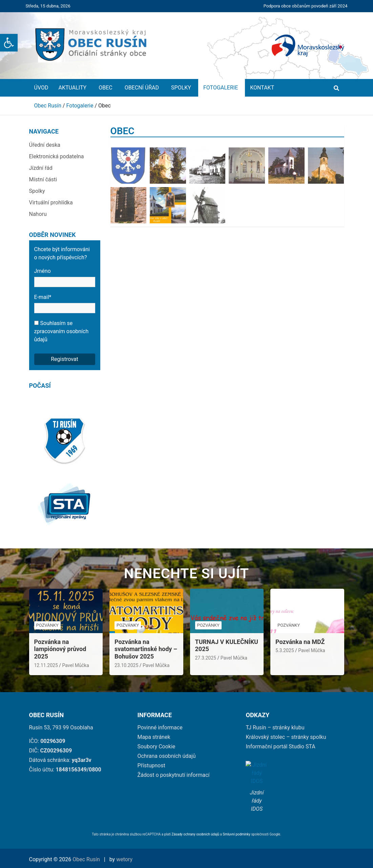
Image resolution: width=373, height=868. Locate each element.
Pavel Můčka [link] (76, 665)
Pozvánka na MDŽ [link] (300, 642)
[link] (9, 43)
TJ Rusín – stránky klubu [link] (275, 728)
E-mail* (65, 304)
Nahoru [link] (38, 214)
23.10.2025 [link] (126, 665)
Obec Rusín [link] (86, 859)
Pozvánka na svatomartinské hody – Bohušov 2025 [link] (146, 649)
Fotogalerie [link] (222, 88)
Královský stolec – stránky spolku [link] (286, 737)
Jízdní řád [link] (41, 168)
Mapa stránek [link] (154, 737)
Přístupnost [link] (151, 765)
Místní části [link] (43, 179)
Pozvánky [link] (47, 625)
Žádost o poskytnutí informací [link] (173, 775)
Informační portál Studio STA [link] (280, 746)
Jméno (65, 277)
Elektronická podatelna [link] (57, 156)
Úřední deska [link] (45, 145)
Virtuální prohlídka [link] (51, 203)
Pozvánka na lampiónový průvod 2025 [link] (60, 649)
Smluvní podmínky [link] (237, 834)
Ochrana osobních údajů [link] (166, 756)
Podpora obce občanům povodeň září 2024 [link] (306, 6)
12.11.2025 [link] (46, 665)
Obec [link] (106, 88)
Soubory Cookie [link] (156, 746)
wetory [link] (124, 859)
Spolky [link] (182, 88)
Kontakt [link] (262, 88)
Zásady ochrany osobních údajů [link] (195, 834)
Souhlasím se (61, 331)
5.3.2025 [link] (285, 650)
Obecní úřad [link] (143, 88)
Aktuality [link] (73, 88)
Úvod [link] (41, 88)
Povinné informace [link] (160, 728)
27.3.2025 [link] (206, 658)
